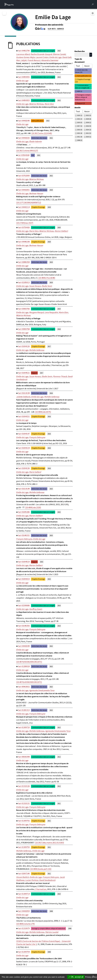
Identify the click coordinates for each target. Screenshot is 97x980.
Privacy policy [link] (91, 977)
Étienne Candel (59, 54)
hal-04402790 (24, 51)
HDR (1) (80, 91)
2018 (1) (88, 122)
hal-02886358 (24, 262)
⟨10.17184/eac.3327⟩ (25, 223)
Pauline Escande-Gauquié (41, 54)
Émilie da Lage (22, 124)
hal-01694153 (24, 579)
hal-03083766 (24, 309)
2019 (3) (80, 122)
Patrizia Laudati (52, 932)
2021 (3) (80, 119)
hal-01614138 (24, 393)
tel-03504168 (24, 155)
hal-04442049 (24, 646)
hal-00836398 (24, 757)
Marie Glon (49, 104)
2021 (51, 138)
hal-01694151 (24, 416)
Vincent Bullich (22, 877)
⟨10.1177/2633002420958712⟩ (29, 203)
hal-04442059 (24, 911)
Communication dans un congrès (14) (82, 86)
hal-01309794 (24, 952)
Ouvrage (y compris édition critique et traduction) (48, 928)
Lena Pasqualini (51, 312)
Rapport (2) (81, 103)
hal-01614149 (24, 489)
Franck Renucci (34, 60)
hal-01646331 (24, 535)
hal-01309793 (24, 847)
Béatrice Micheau (36, 104)
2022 (59, 77)
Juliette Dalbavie (23, 397)
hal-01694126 (24, 346)
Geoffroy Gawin (36, 609)
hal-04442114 (24, 207)
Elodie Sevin (47, 286)
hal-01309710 (24, 727)
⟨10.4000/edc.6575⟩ (43, 412)
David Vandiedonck (47, 880)
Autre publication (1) (84, 76)
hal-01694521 (24, 373)
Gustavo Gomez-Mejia (25, 57)
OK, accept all (76, 977)
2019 (51, 262)
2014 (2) (88, 130)
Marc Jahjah (21, 60)
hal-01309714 (24, 894)
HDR (33, 155)
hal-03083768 (24, 329)
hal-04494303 (24, 100)
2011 (59, 803)
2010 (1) (88, 137)
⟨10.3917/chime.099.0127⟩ (27, 151)
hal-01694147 (24, 434)
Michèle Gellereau (37, 350)
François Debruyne (37, 437)
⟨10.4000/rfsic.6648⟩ (47, 278)
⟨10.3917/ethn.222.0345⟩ (42, 133)
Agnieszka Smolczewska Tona (42, 690)
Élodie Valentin (35, 141)
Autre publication (37, 121)
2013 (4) (80, 133)
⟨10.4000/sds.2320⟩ (33, 507)
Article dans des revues (39, 138)
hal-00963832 (24, 687)
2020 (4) (88, 119)
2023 (59, 51)
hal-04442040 (24, 121)
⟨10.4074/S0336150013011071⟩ (29, 662)
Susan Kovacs (35, 286)
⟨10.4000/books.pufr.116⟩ (41, 869)
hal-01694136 (24, 468)
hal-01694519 (24, 562)
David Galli (67, 57)
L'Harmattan (41, 889)
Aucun (87, 66)
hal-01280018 (24, 666)
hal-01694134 (24, 448)
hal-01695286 (24, 512)
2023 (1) (80, 115)
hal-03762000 (24, 176)
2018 (59, 329)
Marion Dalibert (61, 231)
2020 (51, 190)
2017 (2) (80, 126)
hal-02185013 (24, 282)
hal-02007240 (24, 873)
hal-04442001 (24, 190)
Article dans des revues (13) (81, 71)
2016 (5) (88, 126)
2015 (51, 489)
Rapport (34, 373)
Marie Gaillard (35, 472)
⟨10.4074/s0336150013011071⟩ (29, 682)
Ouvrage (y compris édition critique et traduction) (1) (83, 97)
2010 (59, 894)
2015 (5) (80, 130)
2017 (49, 346)
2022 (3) (88, 115)
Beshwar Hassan (36, 193)
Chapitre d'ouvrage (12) (83, 81)
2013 (51, 646)
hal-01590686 (24, 605)
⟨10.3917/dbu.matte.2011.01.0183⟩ (50, 843)
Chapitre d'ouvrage (38, 207)
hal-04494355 (24, 77)
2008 (51, 911)
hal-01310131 (24, 803)
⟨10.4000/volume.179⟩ (25, 924)
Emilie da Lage (55, 57)
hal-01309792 (24, 821)
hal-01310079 (24, 928)
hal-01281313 (24, 710)
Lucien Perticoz (32, 880)
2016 (51, 393)
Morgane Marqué (36, 312)
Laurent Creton (42, 57)
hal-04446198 (24, 242)
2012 (59, 727)
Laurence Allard (23, 54)
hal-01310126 (24, 786)
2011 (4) (80, 137)
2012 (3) (88, 133)
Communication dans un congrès (43, 51)
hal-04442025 (24, 138)
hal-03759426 (24, 227)
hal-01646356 (24, 626)
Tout (78, 66)
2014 (59, 606)
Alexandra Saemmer (50, 60)
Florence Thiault (60, 376)
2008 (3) (80, 140)
